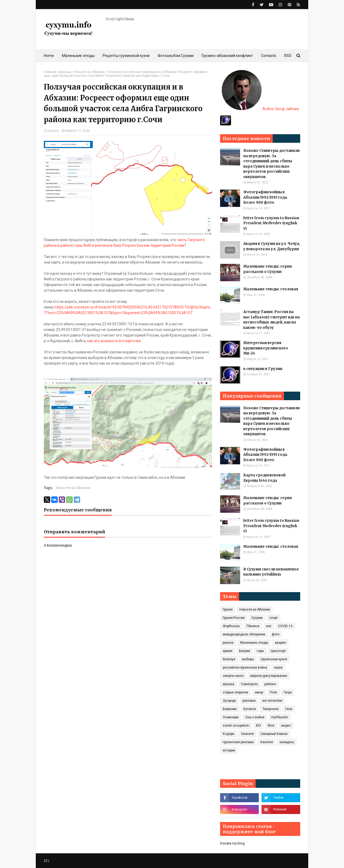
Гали (289, 709)
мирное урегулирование (269, 676)
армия (228, 651)
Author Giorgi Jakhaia (260, 109)
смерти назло (233, 676)
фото (276, 634)
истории (229, 750)
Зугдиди (229, 701)
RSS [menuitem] (288, 56)
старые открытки (235, 692)
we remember (272, 701)
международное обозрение (244, 634)
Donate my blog (232, 843)
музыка (228, 684)
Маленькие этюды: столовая (271, 289)
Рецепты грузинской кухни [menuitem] (126, 56)
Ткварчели (271, 709)
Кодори (228, 734)
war (269, 626)
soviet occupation (236, 726)
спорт (273, 618)
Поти (273, 692)
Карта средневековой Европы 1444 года (264, 478)
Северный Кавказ (274, 734)
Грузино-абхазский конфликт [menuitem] (227, 56)
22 (46, 861)
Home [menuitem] (49, 56)
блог (271, 726)
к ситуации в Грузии (263, 369)
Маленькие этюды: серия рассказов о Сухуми (267, 269)
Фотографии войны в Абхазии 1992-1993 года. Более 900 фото (266, 197)
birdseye (229, 659)
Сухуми (257, 618)
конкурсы (287, 742)
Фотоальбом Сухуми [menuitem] (176, 56)
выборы (248, 659)
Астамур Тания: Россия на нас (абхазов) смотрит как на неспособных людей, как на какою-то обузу (271, 320)
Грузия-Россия (234, 618)
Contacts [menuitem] (269, 56)
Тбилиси (253, 626)
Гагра (288, 692)
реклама (249, 701)
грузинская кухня (274, 659)
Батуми (245, 651)
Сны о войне (255, 717)
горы (260, 651)
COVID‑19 (285, 626)
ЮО (258, 726)
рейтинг (270, 684)
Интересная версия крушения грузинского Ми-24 (266, 348)
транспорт (278, 651)
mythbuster (279, 717)
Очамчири (231, 717)
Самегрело (249, 684)
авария (280, 643)
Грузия (228, 609)
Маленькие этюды (254, 643)
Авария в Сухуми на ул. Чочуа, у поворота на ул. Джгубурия (272, 246)
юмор (259, 692)
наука (278, 668)
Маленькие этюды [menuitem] (78, 56)
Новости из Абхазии (89, 72)
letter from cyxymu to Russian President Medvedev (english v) (271, 223)
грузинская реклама (238, 742)
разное (228, 643)
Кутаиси (250, 709)
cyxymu (53, 131)
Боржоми (230, 709)
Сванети (247, 734)
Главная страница (58, 72)
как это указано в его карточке (114, 341)
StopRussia (231, 626)
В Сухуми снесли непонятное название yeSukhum (271, 572)
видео (286, 726)
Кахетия (267, 742)
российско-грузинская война (245, 668)
